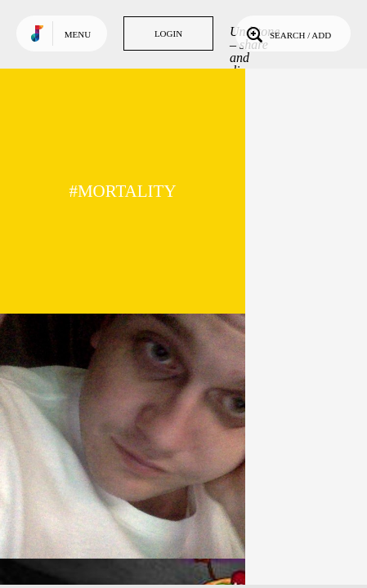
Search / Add (287, 33)
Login (168, 33)
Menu (78, 34)
